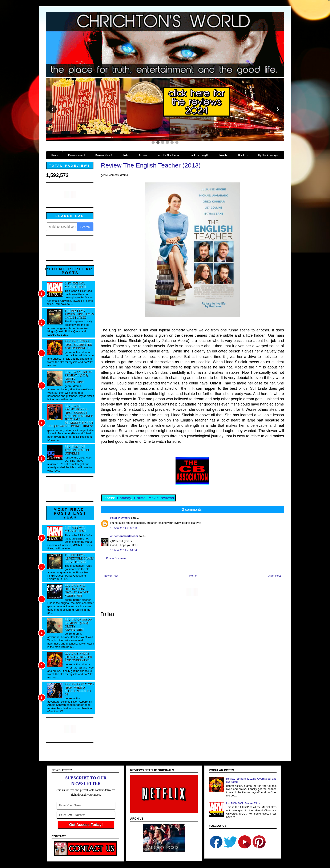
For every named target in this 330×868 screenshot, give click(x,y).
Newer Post (111, 576)
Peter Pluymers (120, 518)
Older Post (274, 576)
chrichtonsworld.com (124, 536)
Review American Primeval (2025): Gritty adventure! (79, 377)
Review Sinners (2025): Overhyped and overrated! (79, 345)
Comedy (124, 498)
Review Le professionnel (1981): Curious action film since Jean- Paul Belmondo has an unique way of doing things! (70, 416)
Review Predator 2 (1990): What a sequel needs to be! (80, 689)
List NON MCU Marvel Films (76, 285)
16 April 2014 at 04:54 (124, 550)
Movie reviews (161, 498)
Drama (140, 498)
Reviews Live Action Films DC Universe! (78, 450)
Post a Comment (116, 558)
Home (193, 576)
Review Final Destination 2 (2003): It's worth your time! (78, 591)
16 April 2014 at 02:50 (124, 528)
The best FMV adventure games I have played (79, 314)
